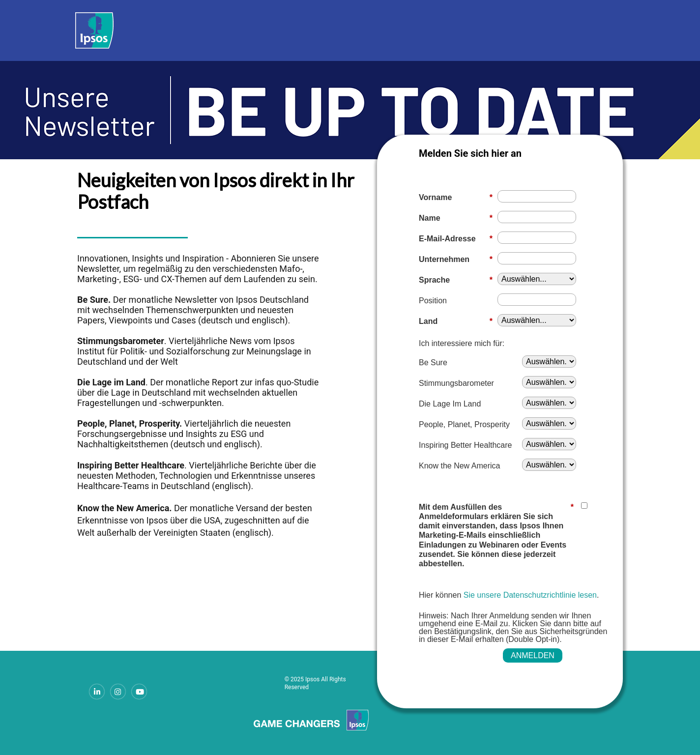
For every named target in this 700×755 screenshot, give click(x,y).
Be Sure (433, 363)
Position (433, 301)
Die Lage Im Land (450, 404)
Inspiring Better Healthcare (465, 445)
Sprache (456, 280)
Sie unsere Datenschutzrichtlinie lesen (530, 595)
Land (456, 321)
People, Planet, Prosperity (464, 424)
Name (456, 218)
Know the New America (459, 466)
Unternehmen (456, 259)
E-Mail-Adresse (456, 239)
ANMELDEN (533, 655)
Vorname (456, 197)
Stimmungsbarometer (456, 383)
